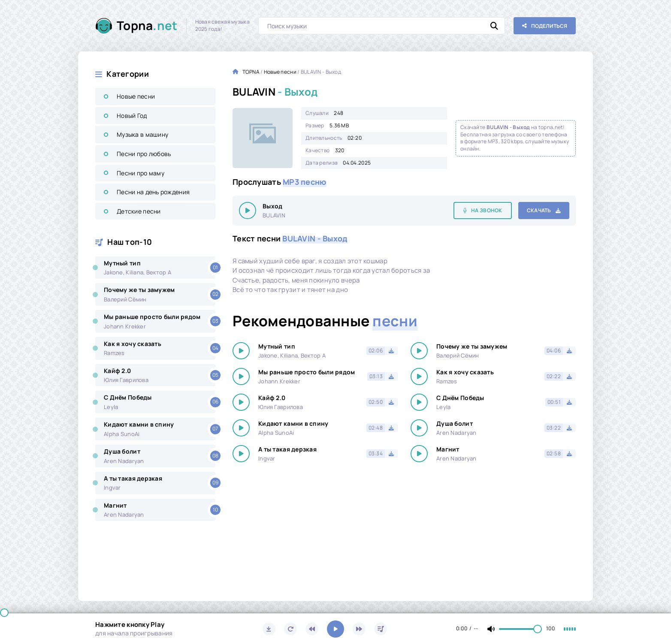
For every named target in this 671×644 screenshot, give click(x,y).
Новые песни (136, 96)
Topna (147, 26)
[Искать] (494, 26)
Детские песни (139, 211)
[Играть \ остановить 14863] (248, 211)
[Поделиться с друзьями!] (545, 26)
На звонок (487, 210)
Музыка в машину (142, 134)
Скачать (539, 210)
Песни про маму (141, 173)
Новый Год (132, 116)
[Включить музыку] (335, 629)
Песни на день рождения (153, 192)
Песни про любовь (144, 154)
